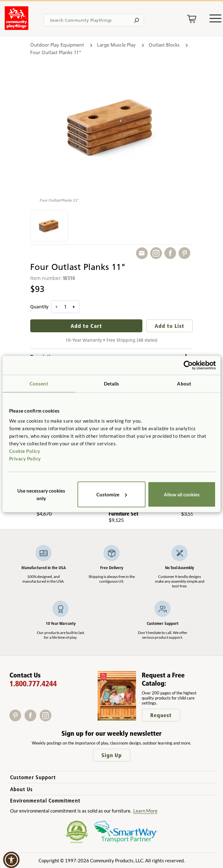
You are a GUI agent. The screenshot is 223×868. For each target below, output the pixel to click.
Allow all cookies (182, 494)
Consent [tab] (39, 384)
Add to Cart (86, 326)
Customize (112, 494)
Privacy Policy (25, 458)
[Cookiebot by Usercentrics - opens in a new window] (188, 365)
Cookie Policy (25, 451)
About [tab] (184, 384)
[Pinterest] (17, 719)
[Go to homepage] (17, 28)
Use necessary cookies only (41, 494)
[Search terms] (94, 20)
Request (161, 715)
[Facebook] (32, 719)
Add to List (169, 326)
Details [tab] (112, 384)
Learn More (145, 811)
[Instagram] (47, 719)
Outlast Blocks (164, 45)
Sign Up (112, 755)
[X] (55, 719)
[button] (11, 860)
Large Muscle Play (116, 45)
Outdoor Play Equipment (57, 45)
